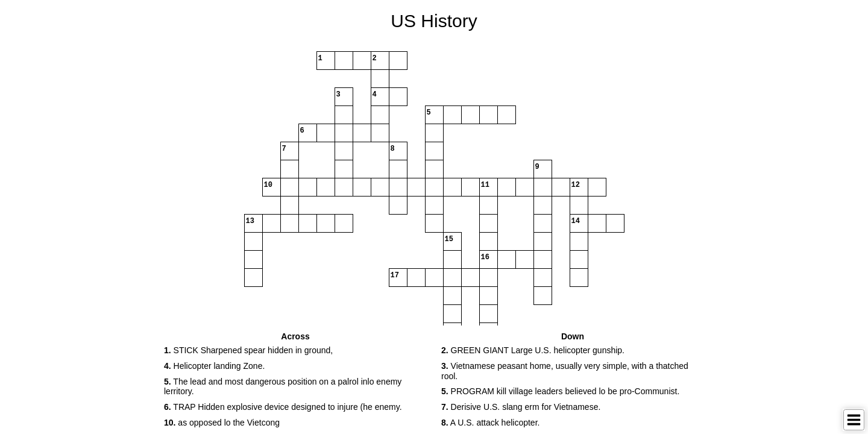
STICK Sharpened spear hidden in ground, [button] (248, 350)
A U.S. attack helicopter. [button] (490, 423)
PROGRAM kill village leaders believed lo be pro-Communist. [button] (560, 391)
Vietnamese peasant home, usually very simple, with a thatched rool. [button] (565, 371)
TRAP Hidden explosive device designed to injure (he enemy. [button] (283, 407)
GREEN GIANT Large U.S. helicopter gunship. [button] (533, 350)
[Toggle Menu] (854, 420)
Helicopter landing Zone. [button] (214, 366)
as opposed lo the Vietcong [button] (222, 423)
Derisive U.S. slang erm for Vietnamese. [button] (521, 407)
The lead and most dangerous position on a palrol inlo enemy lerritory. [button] (283, 387)
